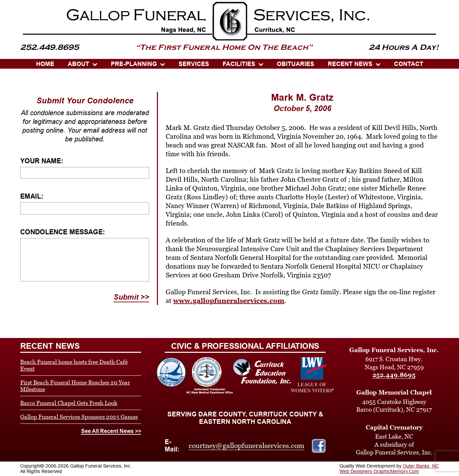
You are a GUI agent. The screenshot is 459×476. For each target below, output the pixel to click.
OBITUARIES (296, 64)
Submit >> (131, 297)
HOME (45, 64)
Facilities (239, 64)
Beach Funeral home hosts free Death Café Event (74, 365)
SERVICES (194, 64)
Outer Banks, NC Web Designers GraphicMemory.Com (389, 469)
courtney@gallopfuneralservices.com (247, 446)
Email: (32, 196)
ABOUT (78, 64)
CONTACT (409, 64)
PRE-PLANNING (134, 64)
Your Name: (42, 161)
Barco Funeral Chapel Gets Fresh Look (69, 403)
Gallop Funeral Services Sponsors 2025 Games (79, 417)
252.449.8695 (394, 375)
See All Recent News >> (111, 431)
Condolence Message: (63, 232)
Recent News (350, 64)
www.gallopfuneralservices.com (229, 301)
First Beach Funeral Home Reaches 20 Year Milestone (75, 386)
